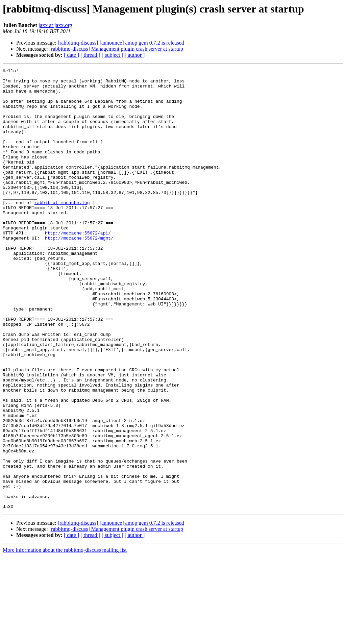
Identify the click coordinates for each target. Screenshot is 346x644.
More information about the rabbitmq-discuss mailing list (65, 638)
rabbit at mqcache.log (62, 230)
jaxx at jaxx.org (55, 25)
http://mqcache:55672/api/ (78, 266)
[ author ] (135, 55)
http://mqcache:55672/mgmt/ (79, 272)
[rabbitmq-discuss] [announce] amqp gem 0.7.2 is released (121, 43)
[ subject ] (113, 55)
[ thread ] (90, 55)
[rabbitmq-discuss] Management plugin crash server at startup (116, 49)
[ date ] (71, 55)
